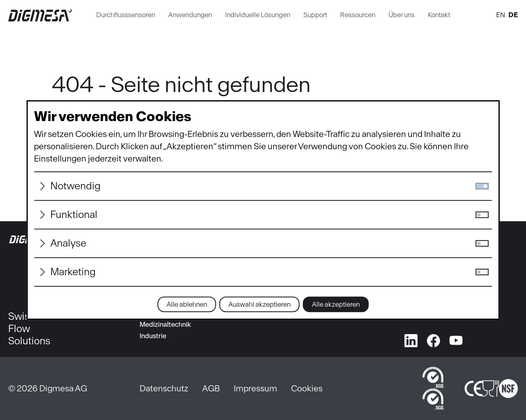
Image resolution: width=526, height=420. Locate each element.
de (513, 15)
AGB (211, 388)
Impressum (255, 388)
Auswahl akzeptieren (260, 304)
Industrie (153, 336)
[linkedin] (411, 339)
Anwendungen (190, 15)
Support (315, 15)
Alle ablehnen (187, 304)
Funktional (74, 214)
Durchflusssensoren (126, 15)
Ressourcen (358, 15)
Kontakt (439, 15)
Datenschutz (164, 388)
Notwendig (76, 186)
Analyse (68, 243)
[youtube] (456, 339)
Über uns (402, 15)
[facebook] (433, 339)
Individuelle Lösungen (258, 15)
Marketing (73, 272)
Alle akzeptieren (336, 304)
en (501, 15)
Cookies (307, 388)
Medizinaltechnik (165, 324)
